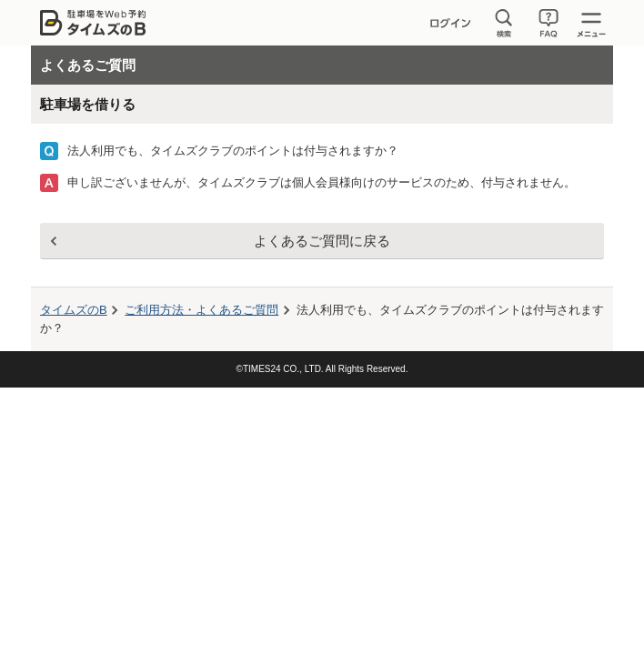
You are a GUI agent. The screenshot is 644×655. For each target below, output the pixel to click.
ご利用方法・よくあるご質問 (201, 310)
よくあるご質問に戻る (322, 241)
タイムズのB (74, 310)
